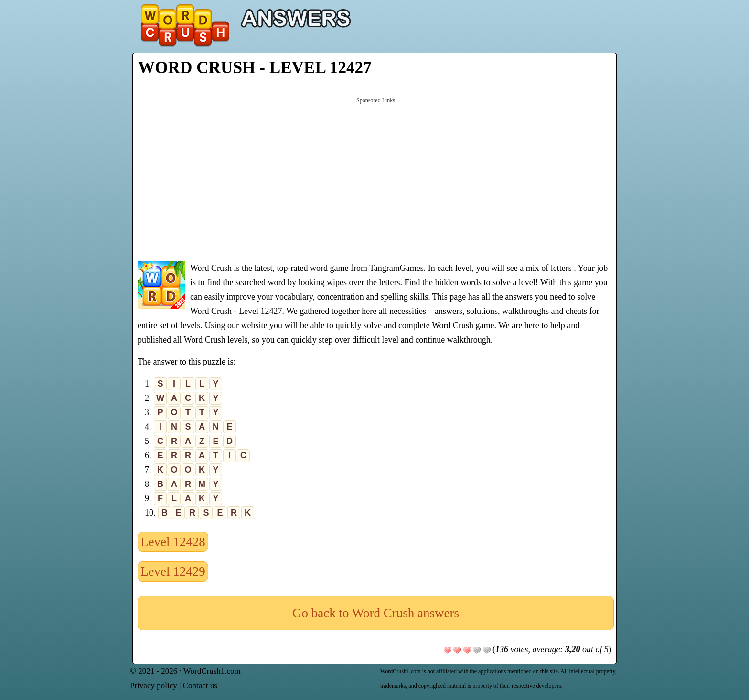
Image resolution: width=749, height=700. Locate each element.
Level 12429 (173, 571)
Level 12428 (173, 542)
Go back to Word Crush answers (376, 613)
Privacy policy (154, 685)
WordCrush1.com (212, 671)
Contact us (200, 685)
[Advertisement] (376, 178)
